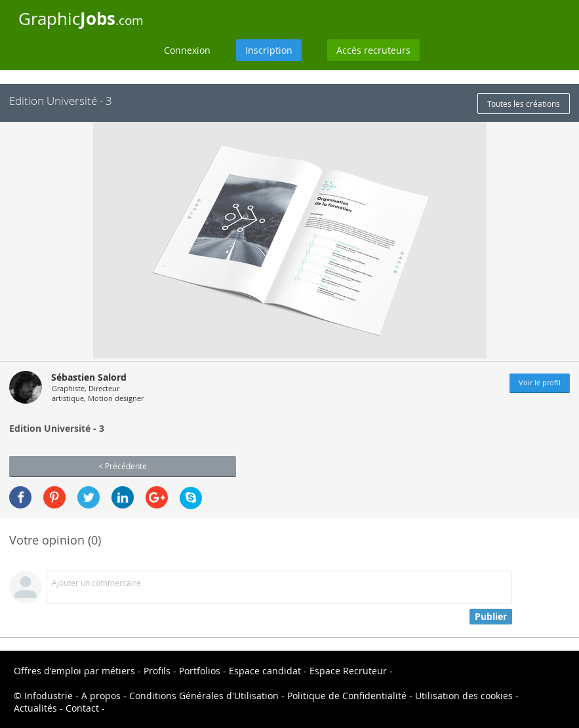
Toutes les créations (524, 104)
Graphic (81, 18)
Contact (82, 708)
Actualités (35, 708)
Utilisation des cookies (464, 696)
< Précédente (123, 466)
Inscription (269, 50)
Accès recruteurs (373, 50)
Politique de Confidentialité (347, 696)
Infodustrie (49, 696)
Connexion (187, 50)
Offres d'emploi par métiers (74, 671)
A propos (101, 696)
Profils (157, 671)
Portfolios (200, 671)
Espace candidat (265, 671)
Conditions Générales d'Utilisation (204, 696)
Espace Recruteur (348, 671)
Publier (491, 616)
